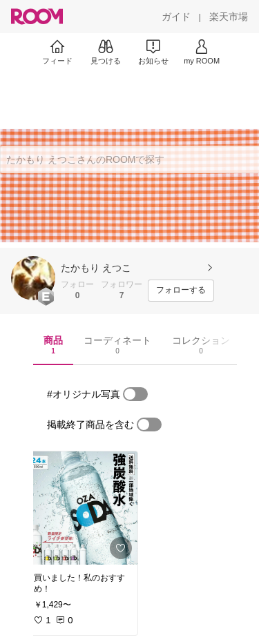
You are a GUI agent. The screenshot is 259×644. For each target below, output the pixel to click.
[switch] (135, 394)
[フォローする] (181, 291)
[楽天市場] (229, 17)
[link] (81, 508)
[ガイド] (176, 17)
